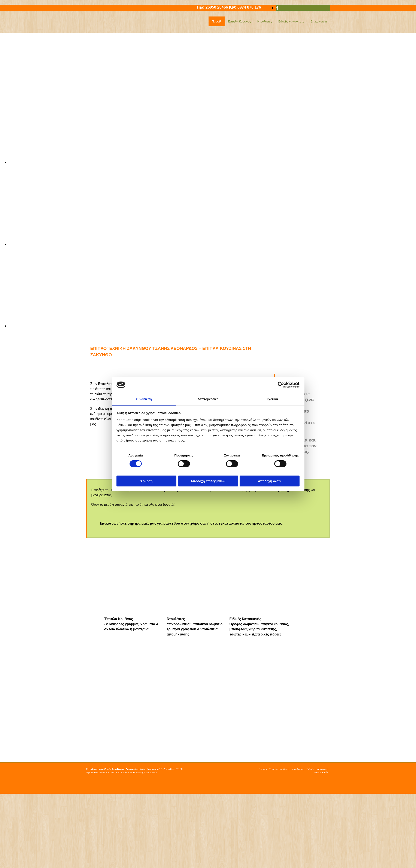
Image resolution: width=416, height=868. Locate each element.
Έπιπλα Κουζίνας (239, 21)
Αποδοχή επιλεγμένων (208, 481)
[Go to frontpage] (113, 28)
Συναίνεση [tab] (144, 399)
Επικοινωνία (319, 21)
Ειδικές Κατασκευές (291, 21)
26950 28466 (217, 7)
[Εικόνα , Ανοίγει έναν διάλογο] (212, 162)
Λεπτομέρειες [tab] (208, 399)
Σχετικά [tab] (272, 399)
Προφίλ (217, 21)
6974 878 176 (252, 7)
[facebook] (277, 8)
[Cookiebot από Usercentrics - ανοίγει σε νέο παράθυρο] (281, 385)
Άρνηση (146, 481)
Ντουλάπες (265, 21)
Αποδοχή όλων (269, 481)
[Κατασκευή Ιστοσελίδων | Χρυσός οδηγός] (89, 787)
